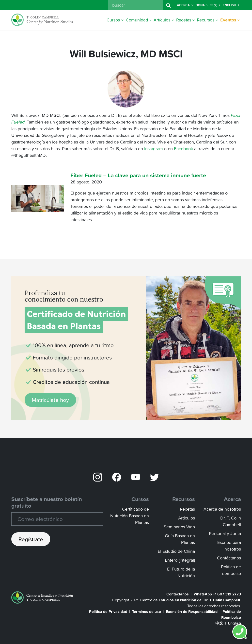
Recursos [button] (207, 20)
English (231, 5)
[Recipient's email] (57, 519)
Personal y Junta (225, 533)
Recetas (187, 509)
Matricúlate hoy (50, 400)
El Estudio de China (176, 551)
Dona (202, 5)
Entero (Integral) (180, 560)
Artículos (187, 518)
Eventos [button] (230, 20)
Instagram (154, 149)
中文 (215, 5)
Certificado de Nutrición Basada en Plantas (130, 516)
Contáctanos (229, 558)
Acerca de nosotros (222, 509)
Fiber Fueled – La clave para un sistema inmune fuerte (138, 175)
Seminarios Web (179, 527)
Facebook (183, 149)
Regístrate (31, 539)
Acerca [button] (185, 5)
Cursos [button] (115, 20)
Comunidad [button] (139, 20)
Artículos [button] (164, 20)
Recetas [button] (186, 20)
